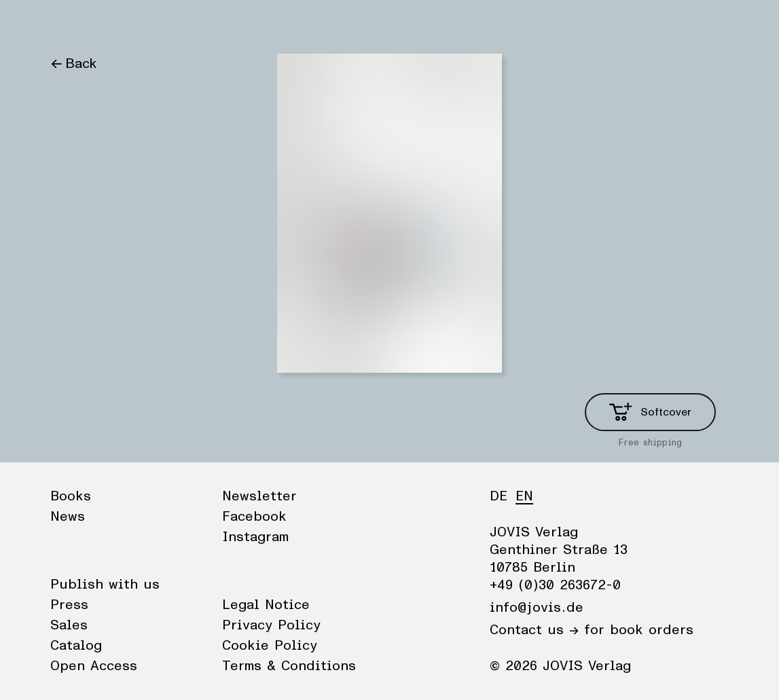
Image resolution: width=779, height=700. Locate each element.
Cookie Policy (270, 646)
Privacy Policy (271, 625)
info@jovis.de (537, 608)
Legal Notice (266, 605)
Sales (69, 625)
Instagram (255, 537)
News (121, 24)
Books (70, 24)
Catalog (76, 646)
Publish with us (105, 585)
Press (69, 605)
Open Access (94, 666)
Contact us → (534, 630)
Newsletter (259, 496)
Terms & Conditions (289, 666)
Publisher (180, 24)
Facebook (254, 517)
